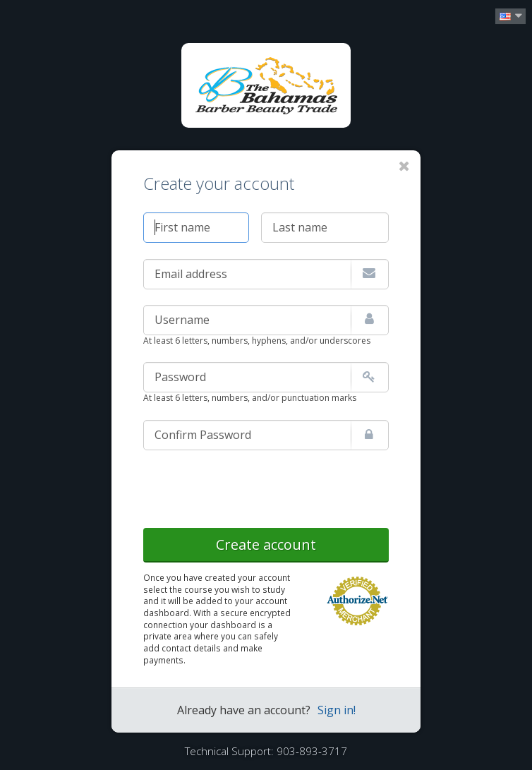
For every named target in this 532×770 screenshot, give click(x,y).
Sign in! (337, 710)
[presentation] (250, 486)
